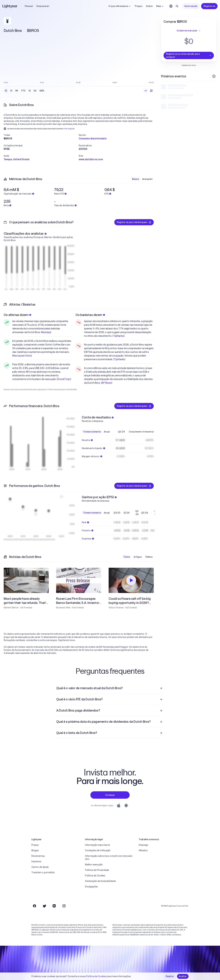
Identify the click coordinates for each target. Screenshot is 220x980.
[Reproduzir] (131, 580)
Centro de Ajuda (40, 867)
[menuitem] (110, 688)
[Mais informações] (214, 76)
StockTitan (64, 379)
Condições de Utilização (98, 850)
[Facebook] (35, 906)
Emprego (144, 845)
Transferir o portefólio (43, 872)
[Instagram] (64, 906)
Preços (139, 6)
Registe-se (209, 6)
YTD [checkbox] (23, 91)
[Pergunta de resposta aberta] (161, 688)
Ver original (69, 129)
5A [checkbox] (35, 91)
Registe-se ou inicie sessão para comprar (189, 55)
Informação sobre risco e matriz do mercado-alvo (109, 857)
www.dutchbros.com (91, 159)
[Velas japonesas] (151, 91)
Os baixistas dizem (90, 315)
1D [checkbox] (6, 91)
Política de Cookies (95, 876)
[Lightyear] (10, 6)
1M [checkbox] (17, 91)
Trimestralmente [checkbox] (92, 432)
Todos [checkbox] (127, 557)
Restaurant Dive (22, 356)
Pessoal (29, 6)
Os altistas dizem (17, 315)
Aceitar (183, 976)
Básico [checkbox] (136, 179)
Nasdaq (46, 332)
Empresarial (43, 6)
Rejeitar (170, 976)
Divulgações (91, 887)
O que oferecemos (120, 6)
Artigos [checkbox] (138, 557)
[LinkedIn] (54, 906)
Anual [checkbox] (107, 432)
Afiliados (143, 850)
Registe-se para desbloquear (134, 222)
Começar (110, 795)
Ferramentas (38, 856)
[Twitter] (44, 906)
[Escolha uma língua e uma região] (171, 6)
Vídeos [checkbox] (149, 557)
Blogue (35, 850)
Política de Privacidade (97, 870)
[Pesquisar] (177, 6)
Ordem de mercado (189, 31)
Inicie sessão (191, 6)
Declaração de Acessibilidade (100, 881)
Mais (160, 6)
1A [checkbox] (30, 91)
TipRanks (119, 336)
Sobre (149, 6)
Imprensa (36, 861)
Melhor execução (94, 865)
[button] (41, 135)
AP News (106, 383)
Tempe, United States (17, 159)
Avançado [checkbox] (147, 179)
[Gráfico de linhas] (146, 91)
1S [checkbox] (11, 91)
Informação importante (97, 845)
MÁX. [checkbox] (42, 91)
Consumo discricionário (93, 138)
